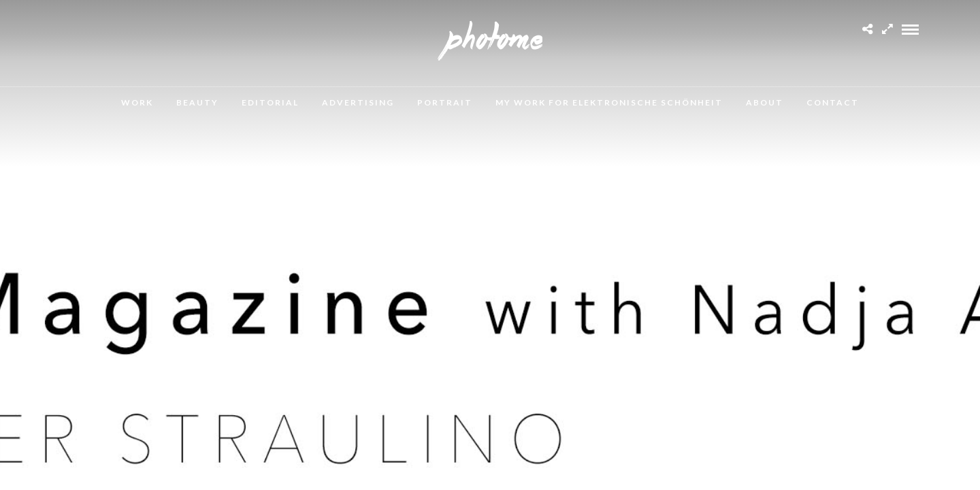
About (765, 102)
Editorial (270, 102)
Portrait (445, 102)
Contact (833, 102)
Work (137, 102)
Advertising (358, 102)
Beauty (197, 102)
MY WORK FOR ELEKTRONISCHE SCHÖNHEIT (609, 102)
